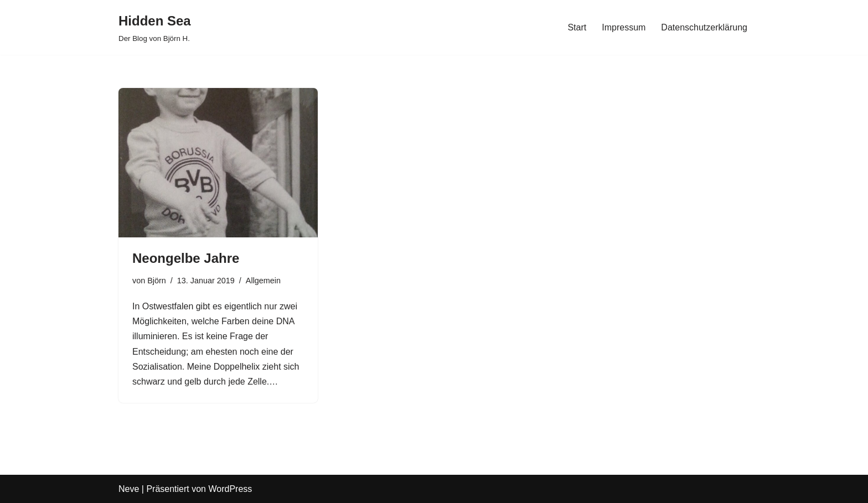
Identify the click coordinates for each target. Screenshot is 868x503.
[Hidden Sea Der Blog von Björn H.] (155, 27)
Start (577, 27)
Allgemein (263, 281)
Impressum (624, 27)
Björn (157, 281)
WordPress (230, 489)
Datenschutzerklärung (704, 27)
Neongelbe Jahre (186, 258)
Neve (129, 489)
